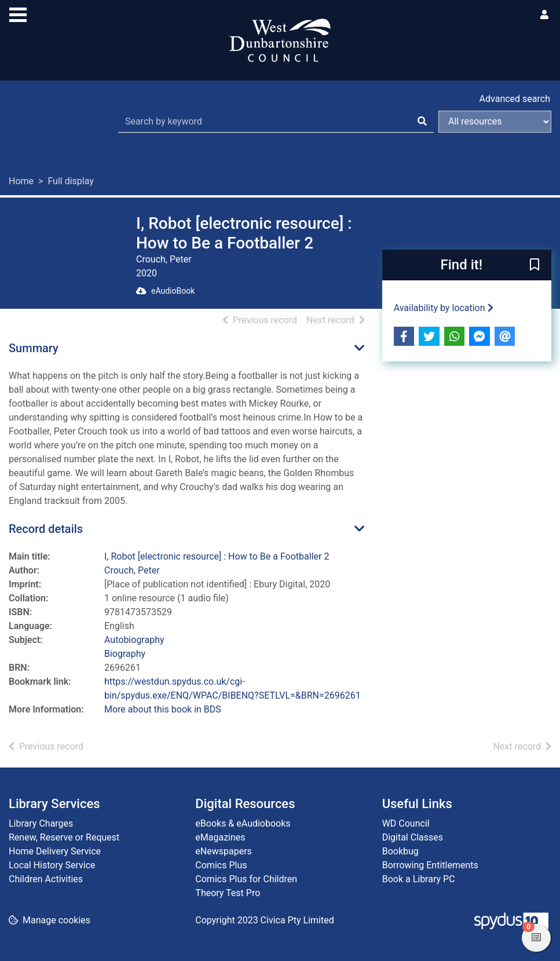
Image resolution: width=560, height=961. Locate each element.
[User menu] (544, 15)
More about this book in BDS (163, 709)
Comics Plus (221, 865)
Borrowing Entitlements (430, 865)
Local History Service (52, 865)
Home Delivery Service (55, 851)
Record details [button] (46, 529)
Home (21, 181)
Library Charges (41, 823)
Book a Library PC (419, 879)
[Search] (422, 122)
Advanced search (515, 99)
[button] (535, 266)
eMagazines (220, 837)
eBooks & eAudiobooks (243, 823)
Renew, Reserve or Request (64, 837)
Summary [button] (34, 348)
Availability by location (444, 308)
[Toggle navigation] (18, 13)
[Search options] (495, 122)
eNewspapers (224, 851)
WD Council (406, 823)
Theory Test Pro (228, 893)
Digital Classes (413, 837)
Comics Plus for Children (246, 879)
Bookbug (400, 851)
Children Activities (46, 879)
